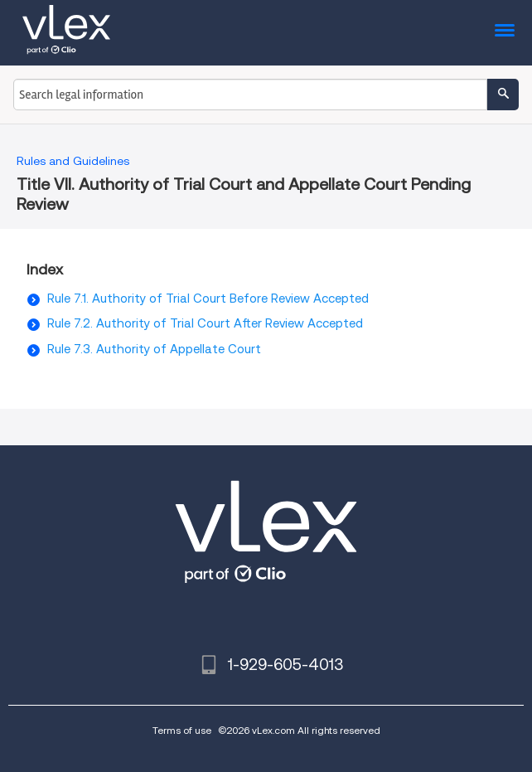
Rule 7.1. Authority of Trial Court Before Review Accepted (208, 299)
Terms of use (182, 730)
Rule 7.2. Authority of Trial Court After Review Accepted (205, 323)
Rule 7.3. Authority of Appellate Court (154, 349)
